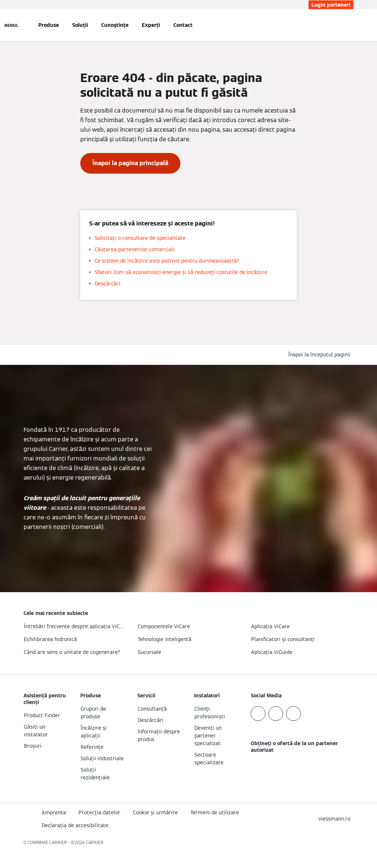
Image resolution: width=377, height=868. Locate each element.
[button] (321, 355)
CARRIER (95, 842)
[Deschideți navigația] (11, 25)
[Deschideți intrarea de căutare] (350, 25)
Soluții (80, 25)
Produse (49, 25)
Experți (151, 25)
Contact (183, 25)
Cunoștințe (115, 25)
